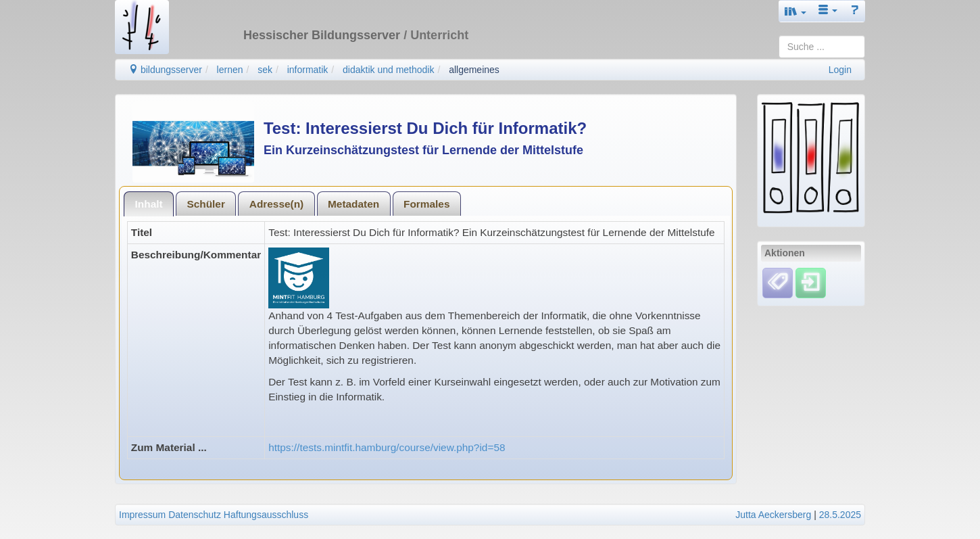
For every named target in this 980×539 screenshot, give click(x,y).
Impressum (142, 515)
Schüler (205, 204)
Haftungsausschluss (266, 515)
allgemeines (474, 70)
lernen (230, 70)
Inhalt (149, 204)
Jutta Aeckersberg (773, 515)
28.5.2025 (840, 515)
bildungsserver (165, 70)
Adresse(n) (276, 204)
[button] (795, 11)
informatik (308, 70)
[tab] (149, 204)
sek (265, 70)
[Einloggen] (811, 282)
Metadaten (353, 204)
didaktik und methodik (388, 70)
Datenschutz (195, 515)
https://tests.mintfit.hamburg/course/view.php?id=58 (387, 447)
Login (840, 70)
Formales (426, 204)
